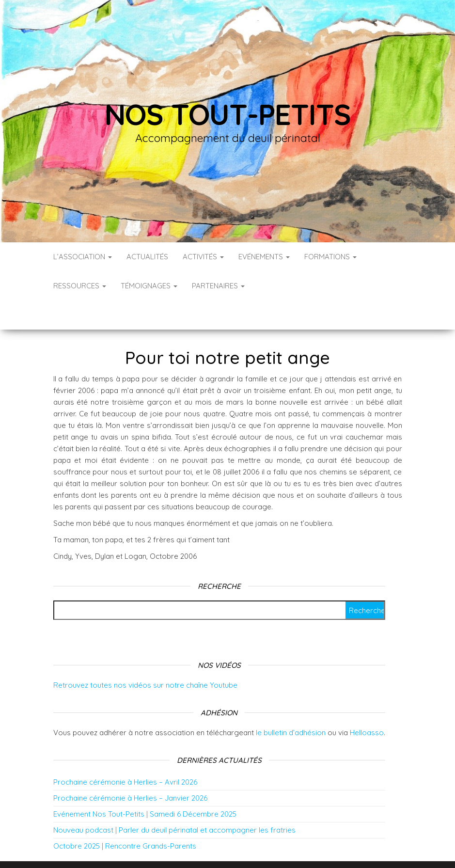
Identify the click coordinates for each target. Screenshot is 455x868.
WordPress (234, 847)
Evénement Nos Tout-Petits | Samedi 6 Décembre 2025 (145, 785)
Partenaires (218, 286)
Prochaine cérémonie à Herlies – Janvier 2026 (130, 769)
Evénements (264, 257)
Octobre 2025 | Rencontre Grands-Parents (125, 817)
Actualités (147, 257)
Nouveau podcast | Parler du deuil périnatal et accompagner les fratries (174, 801)
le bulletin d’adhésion (291, 703)
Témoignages (149, 286)
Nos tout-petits (228, 114)
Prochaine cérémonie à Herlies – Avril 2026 (125, 753)
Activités (203, 257)
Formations (330, 257)
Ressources (80, 286)
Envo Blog (305, 847)
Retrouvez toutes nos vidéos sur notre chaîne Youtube (145, 656)
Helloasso (367, 703)
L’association (83, 257)
